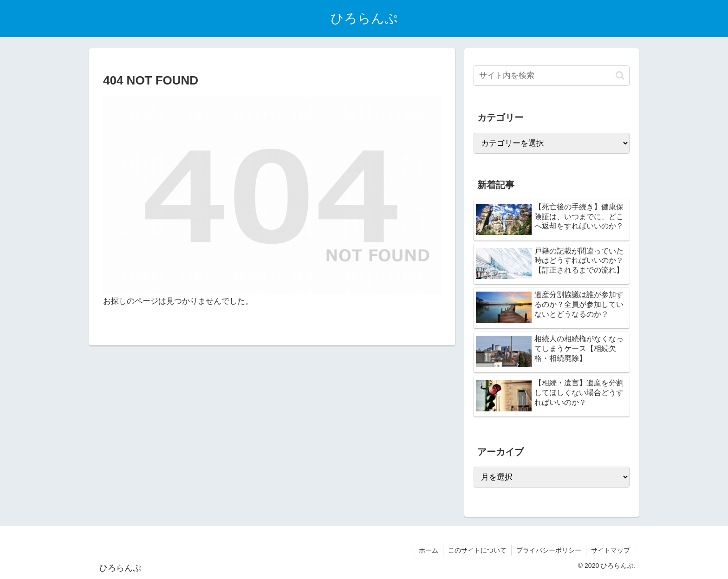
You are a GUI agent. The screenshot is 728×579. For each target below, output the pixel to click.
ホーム (429, 550)
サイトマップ (611, 550)
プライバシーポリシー (549, 550)
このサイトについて (477, 550)
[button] (620, 75)
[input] (552, 76)
